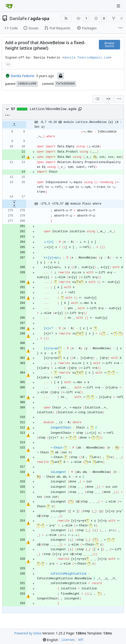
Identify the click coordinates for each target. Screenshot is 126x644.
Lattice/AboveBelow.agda (53, 109)
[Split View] (108, 99)
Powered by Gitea (28, 633)
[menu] (119, 99)
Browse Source (109, 45)
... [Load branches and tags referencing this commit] (8, 64)
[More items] (120, 28)
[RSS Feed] (66, 18)
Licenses (68, 640)
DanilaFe (18, 18)
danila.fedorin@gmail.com (87, 58)
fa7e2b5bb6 (65, 84)
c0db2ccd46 (27, 84)
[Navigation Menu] (119, 6)
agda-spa (40, 18)
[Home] (9, 6)
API (81, 640)
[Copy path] (80, 109)
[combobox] (97, 99)
